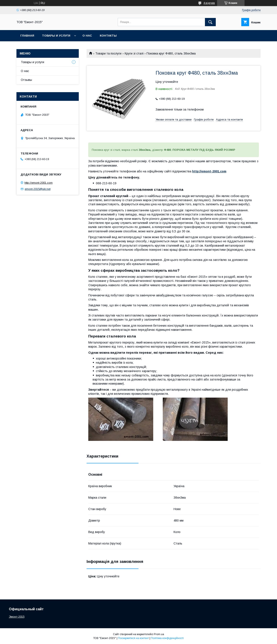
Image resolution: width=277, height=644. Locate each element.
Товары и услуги (56, 36)
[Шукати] (210, 22)
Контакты (108, 36)
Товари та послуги (108, 53)
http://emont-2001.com (209, 171)
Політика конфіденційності (167, 638)
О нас (87, 36)
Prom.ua (159, 634)
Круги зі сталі (134, 53)
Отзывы (26, 80)
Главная (27, 36)
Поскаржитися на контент (133, 638)
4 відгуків (209, 3)
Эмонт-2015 (17, 617)
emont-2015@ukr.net (38, 189)
